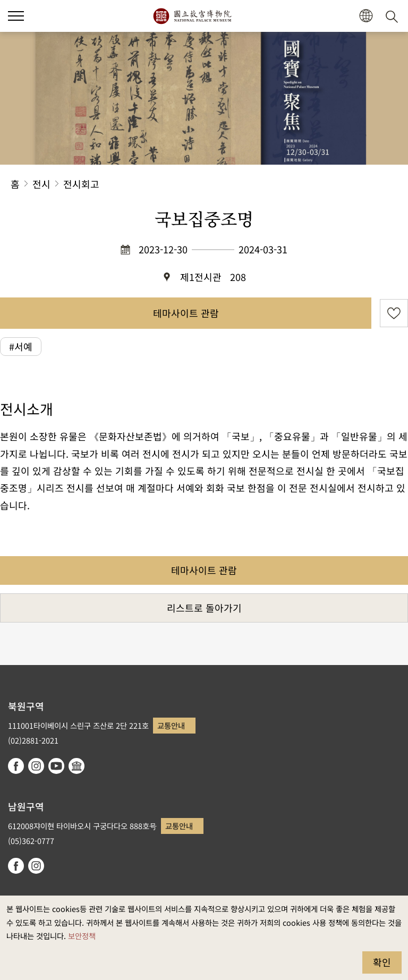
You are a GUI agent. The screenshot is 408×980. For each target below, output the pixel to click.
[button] (16, 16)
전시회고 (81, 184)
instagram (36, 766)
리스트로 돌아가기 (204, 608)
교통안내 (171, 725)
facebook (16, 766)
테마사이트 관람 (186, 313)
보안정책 (82, 936)
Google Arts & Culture (76, 766)
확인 (382, 962)
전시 (41, 184)
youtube (56, 766)
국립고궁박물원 (192, 16)
